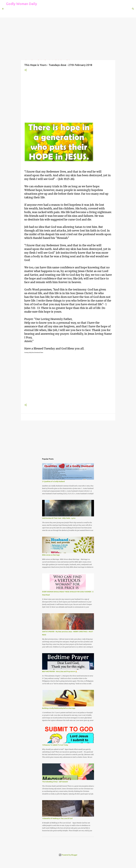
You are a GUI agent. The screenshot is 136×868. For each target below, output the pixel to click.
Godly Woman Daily (22, 4)
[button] (26, 70)
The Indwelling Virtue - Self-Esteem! (55, 782)
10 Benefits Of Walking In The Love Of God (57, 818)
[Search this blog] (123, 9)
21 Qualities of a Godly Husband (53, 481)
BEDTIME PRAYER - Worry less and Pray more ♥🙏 (60, 671)
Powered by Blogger (68, 855)
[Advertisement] (45, 12)
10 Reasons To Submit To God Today (55, 745)
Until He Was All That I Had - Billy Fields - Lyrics (59, 518)
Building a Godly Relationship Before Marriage (59, 708)
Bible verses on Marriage (51, 555)
